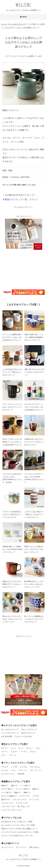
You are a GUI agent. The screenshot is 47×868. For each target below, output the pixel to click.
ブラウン (33, 752)
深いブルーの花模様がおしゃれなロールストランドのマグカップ (34, 619)
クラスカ (24, 767)
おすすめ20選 (7, 736)
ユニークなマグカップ (10, 733)
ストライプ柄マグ (23, 789)
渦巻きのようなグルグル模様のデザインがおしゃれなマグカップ (12, 584)
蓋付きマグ (6, 799)
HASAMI (21, 774)
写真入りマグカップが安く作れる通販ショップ (19, 829)
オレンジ (30, 748)
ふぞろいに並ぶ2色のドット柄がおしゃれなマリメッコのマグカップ (34, 514)
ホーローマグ (25, 796)
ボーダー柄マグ (7, 789)
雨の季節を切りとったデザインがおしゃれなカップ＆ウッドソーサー (34, 584)
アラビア (5, 767)
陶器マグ (27, 792)
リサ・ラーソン (36, 770)
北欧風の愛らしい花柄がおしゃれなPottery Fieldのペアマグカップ (13, 549)
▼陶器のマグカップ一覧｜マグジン (20, 199)
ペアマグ (36, 796)
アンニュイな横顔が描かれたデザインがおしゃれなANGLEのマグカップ (12, 337)
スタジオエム (35, 767)
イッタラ (14, 767)
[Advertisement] (24, 269)
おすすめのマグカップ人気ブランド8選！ (17, 822)
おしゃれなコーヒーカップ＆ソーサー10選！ (19, 825)
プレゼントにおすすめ (23, 736)
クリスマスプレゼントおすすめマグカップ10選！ (20, 832)
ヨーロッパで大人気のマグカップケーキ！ (18, 836)
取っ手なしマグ (24, 806)
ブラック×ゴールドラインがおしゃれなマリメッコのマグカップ (13, 407)
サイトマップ (21, 847)
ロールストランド (8, 774)
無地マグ (5, 786)
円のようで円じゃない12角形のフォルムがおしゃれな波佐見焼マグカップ (12, 442)
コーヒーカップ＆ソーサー (12, 810)
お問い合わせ (34, 847)
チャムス (5, 770)
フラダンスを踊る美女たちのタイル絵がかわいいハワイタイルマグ (12, 514)
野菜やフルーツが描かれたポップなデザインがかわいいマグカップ (34, 549)
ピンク (21, 748)
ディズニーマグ (22, 803)
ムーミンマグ (34, 799)
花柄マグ (36, 789)
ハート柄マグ (6, 792)
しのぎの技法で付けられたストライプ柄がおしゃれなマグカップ (12, 372)
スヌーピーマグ (7, 803)
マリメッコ (23, 770)
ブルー (38, 748)
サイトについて (7, 847)
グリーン (5, 752)
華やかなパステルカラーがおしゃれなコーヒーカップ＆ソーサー (12, 619)
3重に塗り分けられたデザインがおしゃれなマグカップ (34, 372)
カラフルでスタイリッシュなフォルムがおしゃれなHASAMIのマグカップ (34, 407)
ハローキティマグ (8, 806)
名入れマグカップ (28, 733)
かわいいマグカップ (29, 729)
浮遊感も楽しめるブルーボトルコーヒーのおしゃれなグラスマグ (34, 442)
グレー (4, 755)
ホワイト (5, 748)
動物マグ (18, 792)
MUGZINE (24, 5)
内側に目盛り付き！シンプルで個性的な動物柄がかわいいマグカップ (34, 337)
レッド (13, 748)
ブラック (12, 755)
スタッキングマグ (19, 799)
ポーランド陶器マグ (9, 796)
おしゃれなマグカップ (22, 207)
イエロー (14, 752)
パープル (24, 752)
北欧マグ (14, 786)
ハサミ (13, 770)
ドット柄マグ (25, 786)
